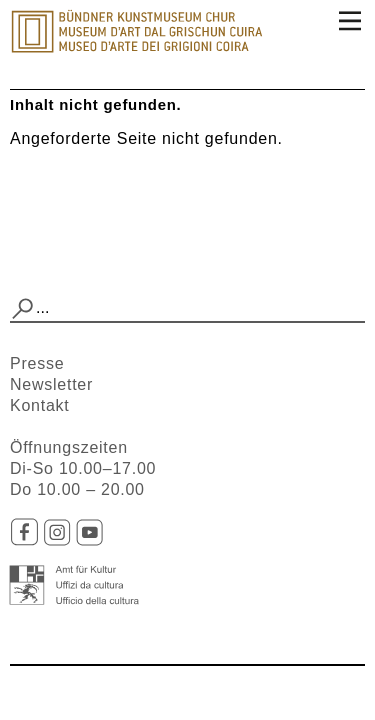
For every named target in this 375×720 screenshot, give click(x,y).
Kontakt (40, 405)
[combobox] (187, 309)
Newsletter (51, 384)
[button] (23, 309)
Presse (37, 363)
